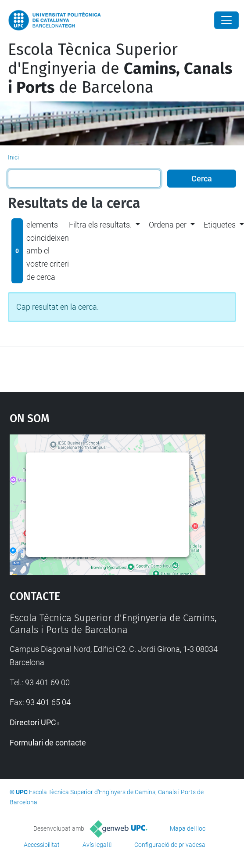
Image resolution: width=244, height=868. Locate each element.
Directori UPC (33, 722)
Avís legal (95, 845)
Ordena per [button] (168, 225)
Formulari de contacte (48, 743)
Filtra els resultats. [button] (100, 225)
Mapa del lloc (188, 828)
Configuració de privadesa (170, 845)
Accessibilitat (42, 845)
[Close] (226, 20)
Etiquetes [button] (220, 225)
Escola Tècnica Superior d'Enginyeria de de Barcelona (120, 69)
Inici (13, 157)
